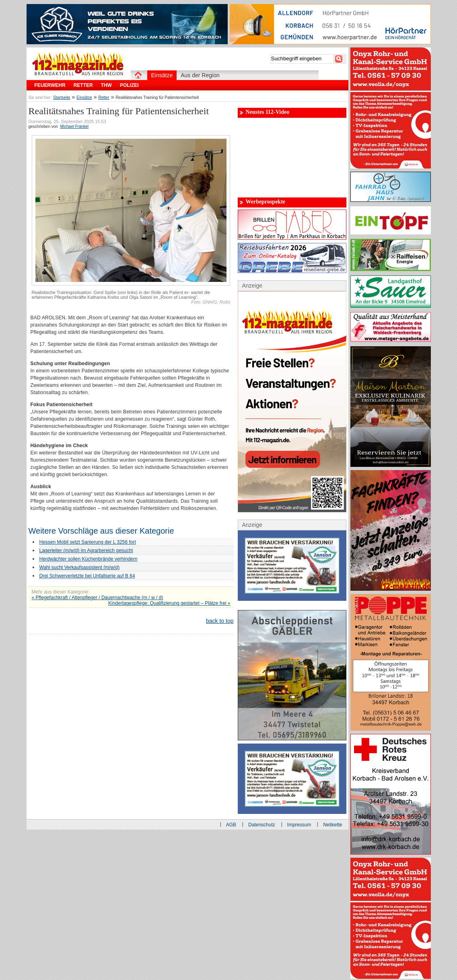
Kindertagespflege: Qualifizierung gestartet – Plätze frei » (169, 603)
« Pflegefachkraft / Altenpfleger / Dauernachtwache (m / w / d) (98, 598)
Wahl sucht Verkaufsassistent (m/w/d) (80, 567)
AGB (231, 825)
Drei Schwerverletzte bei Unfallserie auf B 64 (87, 576)
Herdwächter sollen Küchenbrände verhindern (89, 559)
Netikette (332, 825)
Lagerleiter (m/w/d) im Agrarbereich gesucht (86, 551)
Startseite (62, 98)
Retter (104, 98)
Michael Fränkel (74, 126)
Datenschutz (262, 825)
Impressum (299, 825)
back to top (220, 621)
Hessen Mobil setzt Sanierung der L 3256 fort (88, 542)
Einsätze (84, 98)
